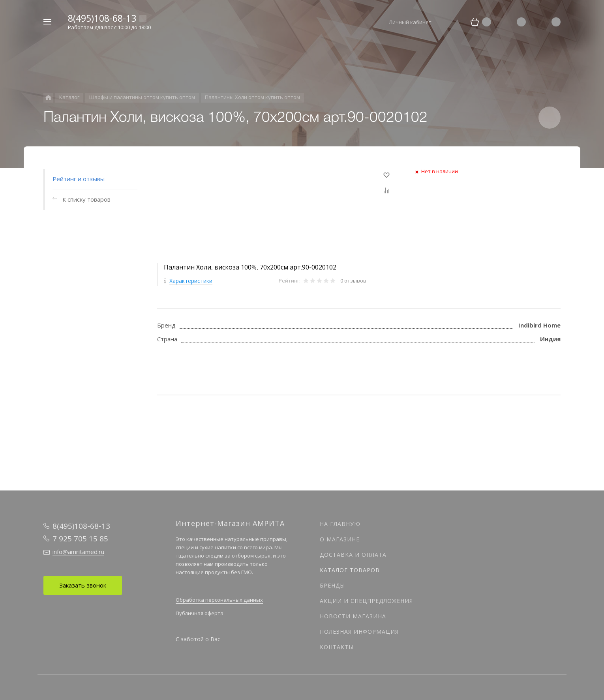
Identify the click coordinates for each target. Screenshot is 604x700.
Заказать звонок (83, 585)
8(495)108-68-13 (102, 18)
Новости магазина (353, 616)
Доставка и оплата (353, 555)
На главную (340, 524)
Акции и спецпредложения (366, 601)
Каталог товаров (350, 570)
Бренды (332, 585)
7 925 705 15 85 (80, 539)
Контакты (337, 647)
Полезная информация (359, 632)
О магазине (340, 539)
